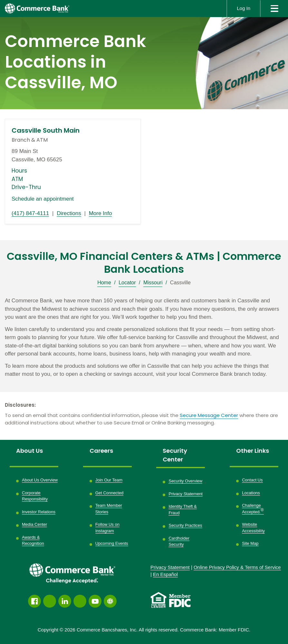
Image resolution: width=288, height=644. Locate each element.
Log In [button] (244, 8)
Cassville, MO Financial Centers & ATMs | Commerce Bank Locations (144, 263)
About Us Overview (40, 480)
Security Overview (185, 481)
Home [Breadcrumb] (104, 283)
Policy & (237, 567)
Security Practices (185, 525)
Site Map (250, 543)
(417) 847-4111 (30, 213)
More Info (101, 213)
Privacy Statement (186, 494)
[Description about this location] (144, 337)
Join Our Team (109, 480)
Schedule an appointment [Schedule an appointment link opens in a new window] (43, 199)
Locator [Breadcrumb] (127, 283)
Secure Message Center (209, 415)
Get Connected (109, 493)
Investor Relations (39, 512)
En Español (165, 574)
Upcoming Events (112, 543)
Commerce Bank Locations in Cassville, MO (75, 62)
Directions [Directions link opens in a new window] (69, 213)
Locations (251, 493)
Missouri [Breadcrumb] (153, 283)
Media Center (34, 524)
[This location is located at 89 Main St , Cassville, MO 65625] (73, 155)
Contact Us (252, 480)
